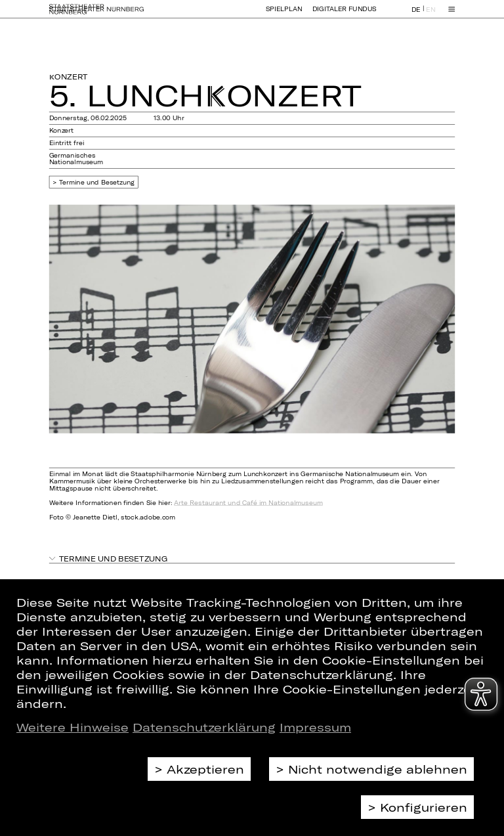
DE (416, 15)
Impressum (315, 727)
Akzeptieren (205, 769)
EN (430, 15)
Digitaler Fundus (345, 15)
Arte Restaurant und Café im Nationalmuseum (248, 503)
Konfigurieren (424, 807)
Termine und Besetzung (97, 182)
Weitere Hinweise (73, 727)
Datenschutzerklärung (204, 727)
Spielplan (284, 15)
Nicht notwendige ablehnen (378, 769)
